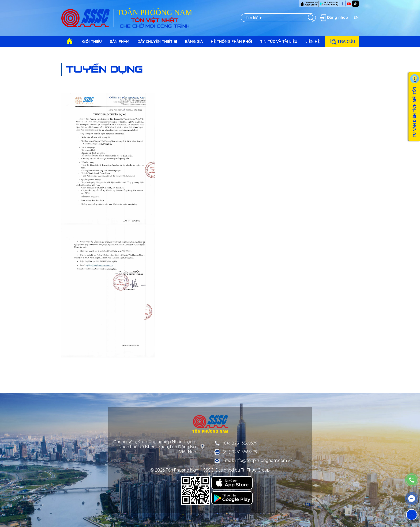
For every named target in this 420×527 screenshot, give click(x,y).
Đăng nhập (333, 18)
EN (356, 17)
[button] (412, 515)
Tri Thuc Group (255, 470)
